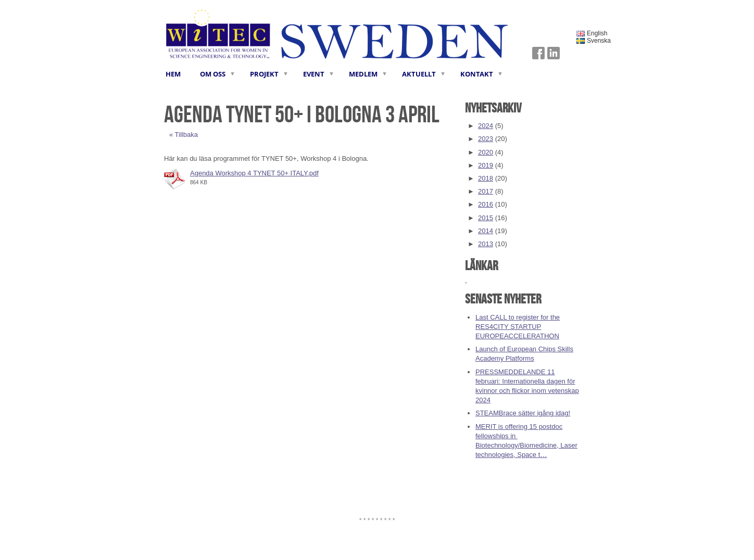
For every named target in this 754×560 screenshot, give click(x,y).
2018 (486, 178)
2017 (486, 191)
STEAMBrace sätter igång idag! (523, 413)
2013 (486, 244)
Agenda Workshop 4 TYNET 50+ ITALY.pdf (254, 173)
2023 (486, 139)
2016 (486, 204)
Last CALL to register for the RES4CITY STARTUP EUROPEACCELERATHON (518, 327)
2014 (486, 231)
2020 (486, 152)
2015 (486, 218)
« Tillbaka (184, 135)
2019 (486, 165)
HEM (173, 74)
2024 (486, 126)
